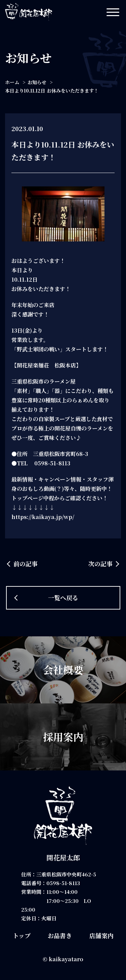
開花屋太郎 (63, 857)
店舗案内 (101, 935)
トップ (22, 935)
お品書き (60, 935)
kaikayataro (66, 959)
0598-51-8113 (63, 883)
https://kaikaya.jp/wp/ (43, 517)
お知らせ (37, 82)
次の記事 (100, 564)
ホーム (12, 82)
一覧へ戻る (63, 597)
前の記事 (26, 564)
